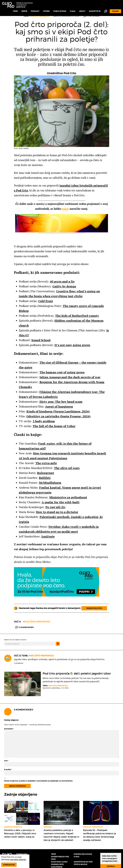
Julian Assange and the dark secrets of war (70, 377)
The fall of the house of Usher (54, 426)
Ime (6, 761)
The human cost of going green (62, 372)
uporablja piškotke (18, 860)
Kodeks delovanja (83, 854)
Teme (15, 11)
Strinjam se (9, 865)
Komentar (9, 729)
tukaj (65, 209)
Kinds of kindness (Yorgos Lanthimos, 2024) (58, 411)
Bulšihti (45, 478)
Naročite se (95, 11)
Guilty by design (64, 286)
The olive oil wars (67, 468)
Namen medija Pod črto (60, 858)
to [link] (45, 512)
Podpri (115, 11)
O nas (73, 11)
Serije (24, 11)
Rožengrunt (45, 473)
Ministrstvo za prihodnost (68, 497)
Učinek (46, 11)
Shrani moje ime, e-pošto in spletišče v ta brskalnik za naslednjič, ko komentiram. (39, 781)
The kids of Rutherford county (77, 316)
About (82, 11)
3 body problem (44, 421)
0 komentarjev (24, 627)
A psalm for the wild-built (61, 502)
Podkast (35, 11)
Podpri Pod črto (94, 608)
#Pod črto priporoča (37, 622)
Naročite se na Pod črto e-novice (83, 863)
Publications (60, 11)
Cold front (46, 301)
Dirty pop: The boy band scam (61, 402)
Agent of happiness (59, 406)
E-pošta (8, 769)
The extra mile (46, 463)
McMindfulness (50, 483)
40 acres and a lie (62, 281)
